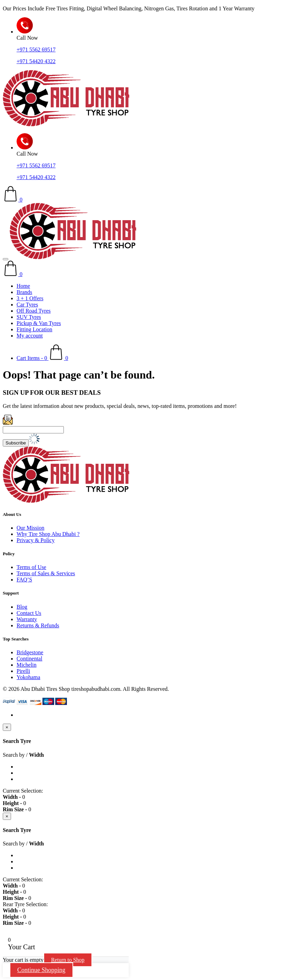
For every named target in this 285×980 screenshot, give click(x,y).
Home (23, 286)
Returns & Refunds (38, 625)
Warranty (27, 619)
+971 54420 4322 (36, 61)
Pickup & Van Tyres (39, 323)
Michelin (27, 665)
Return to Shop (68, 960)
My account (30, 336)
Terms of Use (31, 567)
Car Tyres (27, 305)
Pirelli (23, 671)
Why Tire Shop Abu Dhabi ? (48, 534)
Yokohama (28, 677)
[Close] (7, 727)
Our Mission (30, 528)
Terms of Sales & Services (46, 573)
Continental (30, 659)
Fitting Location (35, 329)
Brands (24, 292)
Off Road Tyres (34, 311)
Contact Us (29, 613)
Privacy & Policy (36, 540)
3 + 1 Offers (30, 298)
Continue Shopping (41, 970)
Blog (22, 607)
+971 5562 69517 (36, 50)
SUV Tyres (29, 317)
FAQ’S (24, 580)
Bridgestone (30, 652)
